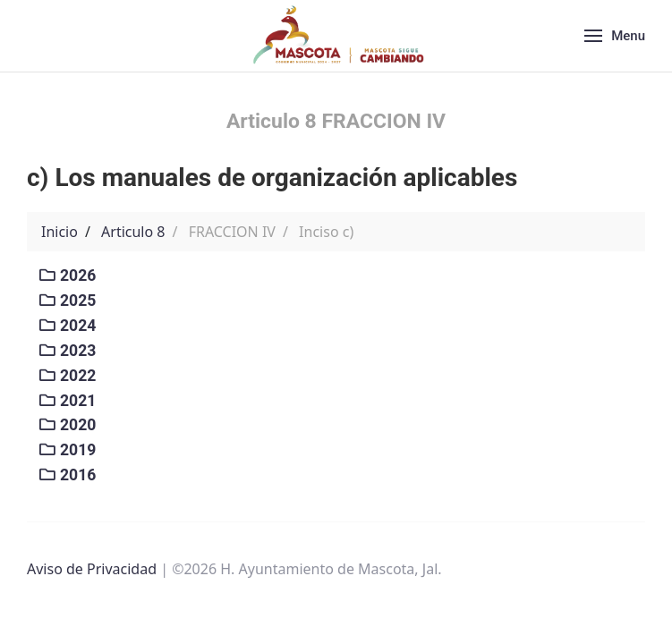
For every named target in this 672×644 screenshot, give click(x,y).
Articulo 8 (133, 232)
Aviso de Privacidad (92, 569)
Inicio (60, 232)
